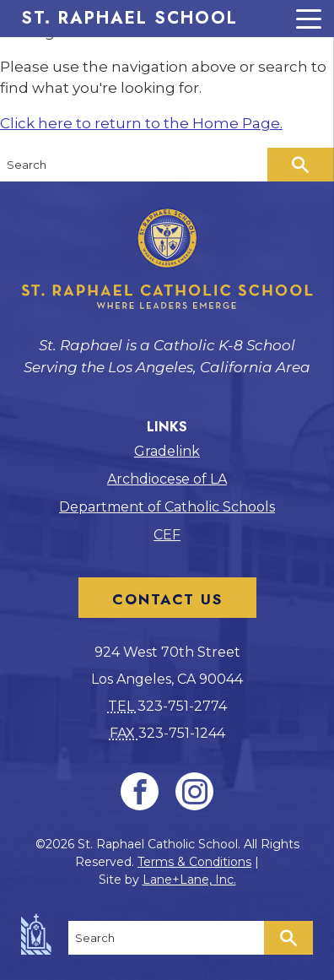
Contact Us (167, 599)
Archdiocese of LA (167, 479)
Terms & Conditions (194, 862)
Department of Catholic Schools (167, 507)
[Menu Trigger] (167, 19)
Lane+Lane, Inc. (189, 880)
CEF (167, 535)
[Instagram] (194, 791)
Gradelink (167, 451)
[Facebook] (140, 791)
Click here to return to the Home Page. (141, 123)
